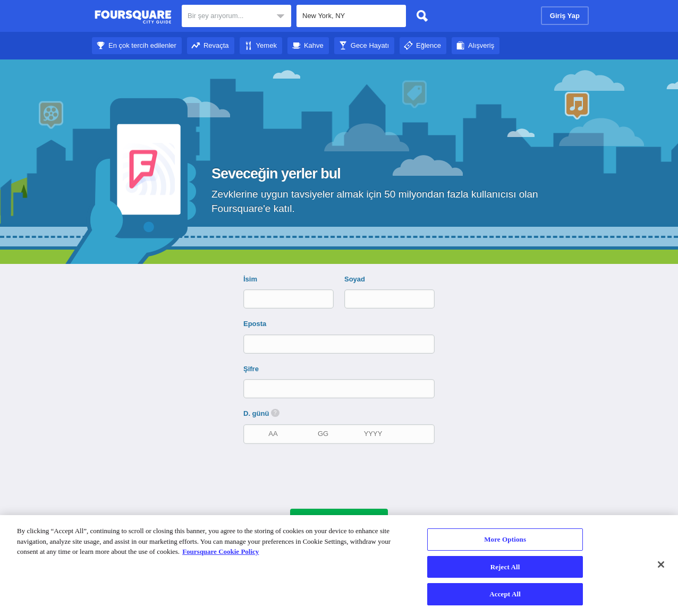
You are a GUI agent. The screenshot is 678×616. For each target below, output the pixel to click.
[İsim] (279, 299)
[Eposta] (340, 344)
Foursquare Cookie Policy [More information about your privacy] (221, 551)
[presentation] (344, 475)
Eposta (255, 324)
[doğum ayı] (273, 434)
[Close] (661, 564)
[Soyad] (380, 299)
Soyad (355, 279)
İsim (250, 279)
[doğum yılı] (373, 434)
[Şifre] (340, 388)
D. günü (261, 413)
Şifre (251, 369)
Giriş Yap (565, 16)
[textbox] (351, 16)
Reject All (505, 567)
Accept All (505, 594)
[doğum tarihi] (323, 434)
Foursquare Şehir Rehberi (133, 17)
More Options (505, 539)
